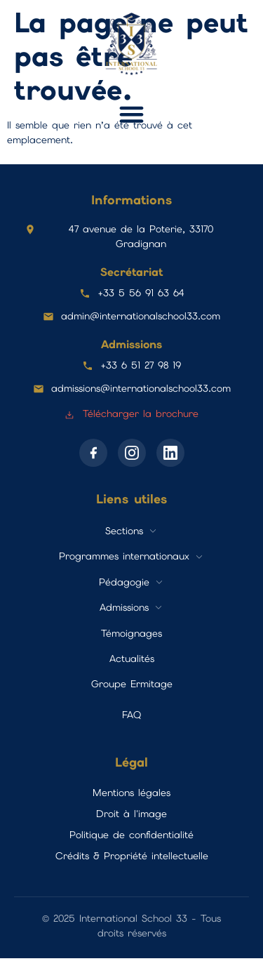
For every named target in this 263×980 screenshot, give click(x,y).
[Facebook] (93, 453)
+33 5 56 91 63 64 (141, 293)
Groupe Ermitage (132, 684)
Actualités (132, 658)
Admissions (124, 607)
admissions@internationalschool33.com (141, 388)
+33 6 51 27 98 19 (141, 365)
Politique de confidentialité (131, 835)
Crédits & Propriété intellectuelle (132, 856)
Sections (124, 531)
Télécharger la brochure (131, 413)
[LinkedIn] (170, 453)
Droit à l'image (131, 814)
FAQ (131, 715)
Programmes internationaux (124, 556)
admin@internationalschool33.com (141, 316)
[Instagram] (132, 453)
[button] (132, 114)
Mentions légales (131, 793)
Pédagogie (124, 582)
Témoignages (131, 633)
